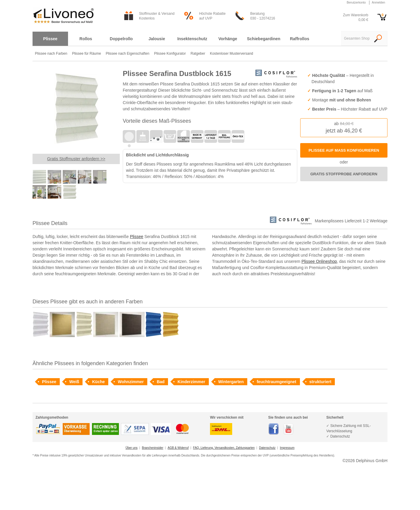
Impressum (287, 448)
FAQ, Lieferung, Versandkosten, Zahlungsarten (224, 448)
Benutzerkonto (356, 3)
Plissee (136, 237)
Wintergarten (231, 382)
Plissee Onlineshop (319, 261)
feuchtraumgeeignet (277, 382)
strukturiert (320, 382)
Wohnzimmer (131, 382)
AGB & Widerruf (178, 448)
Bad (161, 382)
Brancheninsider (153, 448)
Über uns (131, 448)
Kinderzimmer (191, 382)
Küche (98, 382)
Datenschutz (267, 448)
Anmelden (378, 3)
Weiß (74, 382)
